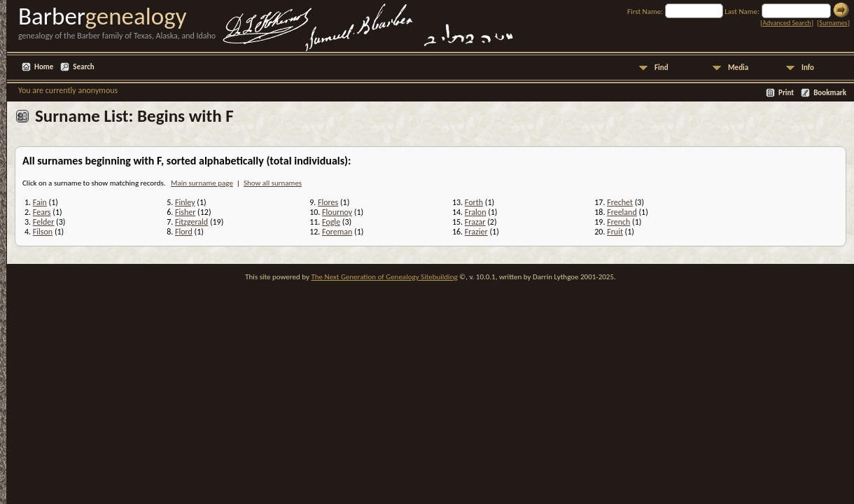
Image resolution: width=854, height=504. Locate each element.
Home (44, 67)
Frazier (476, 232)
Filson (43, 232)
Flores (328, 202)
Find (661, 68)
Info (808, 68)
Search (83, 67)
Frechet (620, 202)
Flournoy (337, 212)
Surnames (833, 23)
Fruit (615, 232)
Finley (185, 202)
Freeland (622, 212)
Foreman (337, 232)
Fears (42, 212)
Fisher (185, 212)
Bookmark (830, 93)
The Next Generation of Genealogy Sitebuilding (384, 277)
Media (738, 68)
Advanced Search (786, 23)
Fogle (331, 222)
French (618, 222)
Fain (40, 202)
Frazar (475, 222)
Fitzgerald (191, 222)
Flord (184, 232)
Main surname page (202, 183)
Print (786, 93)
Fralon (476, 212)
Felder (44, 222)
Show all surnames (273, 183)
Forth (474, 202)
